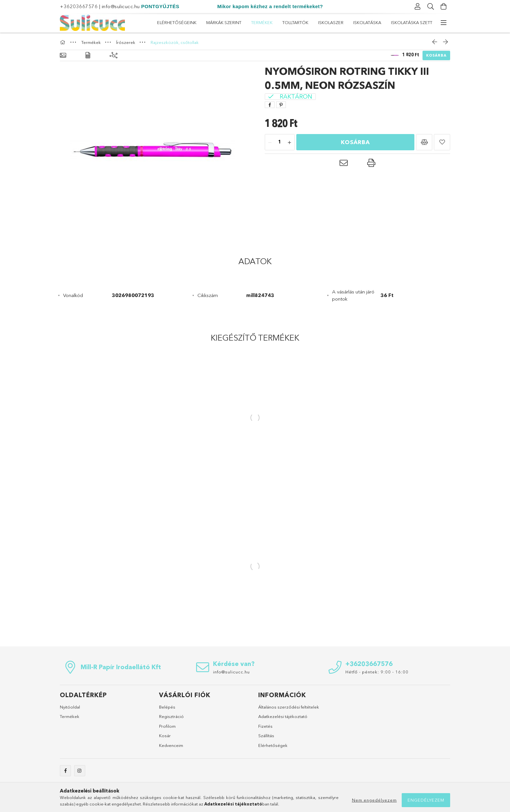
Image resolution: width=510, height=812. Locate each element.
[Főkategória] (63, 42)
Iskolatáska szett (178, 22)
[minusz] (270, 142)
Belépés (167, 707)
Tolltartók (294, 22)
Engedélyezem (426, 800)
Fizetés (265, 726)
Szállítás (266, 736)
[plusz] (289, 142)
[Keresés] (431, 7)
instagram (80, 771)
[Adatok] (88, 55)
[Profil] (418, 7)
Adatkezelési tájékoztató (283, 716)
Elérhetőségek (273, 745)
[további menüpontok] (444, 23)
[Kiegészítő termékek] (114, 55)
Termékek (328, 22)
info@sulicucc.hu (121, 6)
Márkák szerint (366, 22)
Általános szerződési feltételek (289, 707)
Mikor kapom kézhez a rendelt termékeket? (270, 6)
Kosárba (436, 55)
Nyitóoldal (70, 707)
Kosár (165, 736)
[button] (424, 142)
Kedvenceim (171, 745)
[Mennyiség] (280, 142)
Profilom (167, 726)
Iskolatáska (222, 22)
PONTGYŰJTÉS (160, 6)
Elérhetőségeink (413, 22)
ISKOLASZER (259, 22)
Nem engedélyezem (374, 800)
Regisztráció (171, 716)
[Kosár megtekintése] (444, 7)
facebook (65, 771)
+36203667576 (79, 6)
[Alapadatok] (63, 55)
